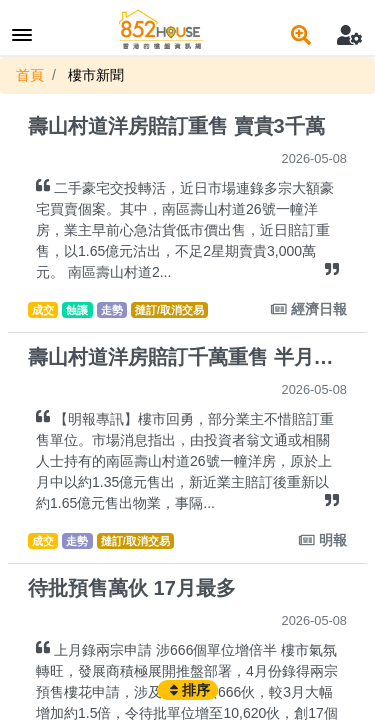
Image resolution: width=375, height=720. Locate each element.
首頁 (30, 75)
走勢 (112, 310)
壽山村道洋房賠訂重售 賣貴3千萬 (176, 126)
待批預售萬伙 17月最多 (132, 588)
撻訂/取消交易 (169, 310)
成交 (43, 310)
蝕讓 (77, 310)
